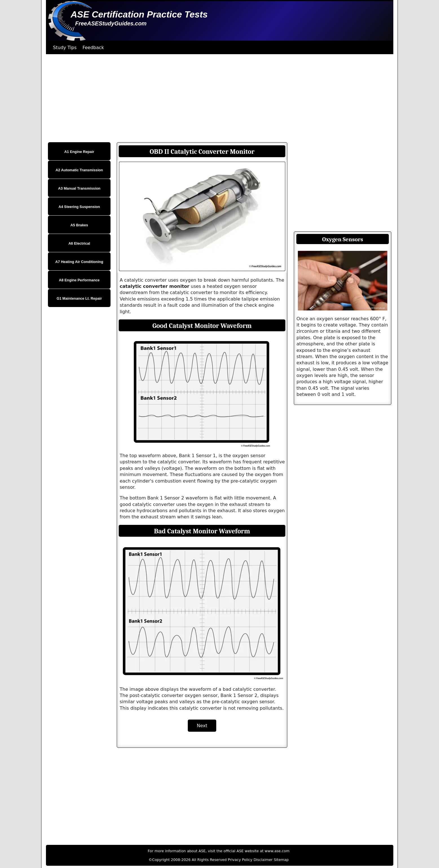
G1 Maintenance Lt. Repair (79, 298)
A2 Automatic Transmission (79, 170)
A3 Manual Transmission (79, 188)
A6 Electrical (79, 243)
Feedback (93, 48)
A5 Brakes (79, 225)
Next (202, 726)
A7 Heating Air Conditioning (79, 262)
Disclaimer (263, 860)
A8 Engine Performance (79, 280)
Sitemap (281, 860)
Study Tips (65, 48)
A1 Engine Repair (79, 152)
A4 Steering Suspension (79, 207)
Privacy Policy (240, 860)
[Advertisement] (215, 98)
